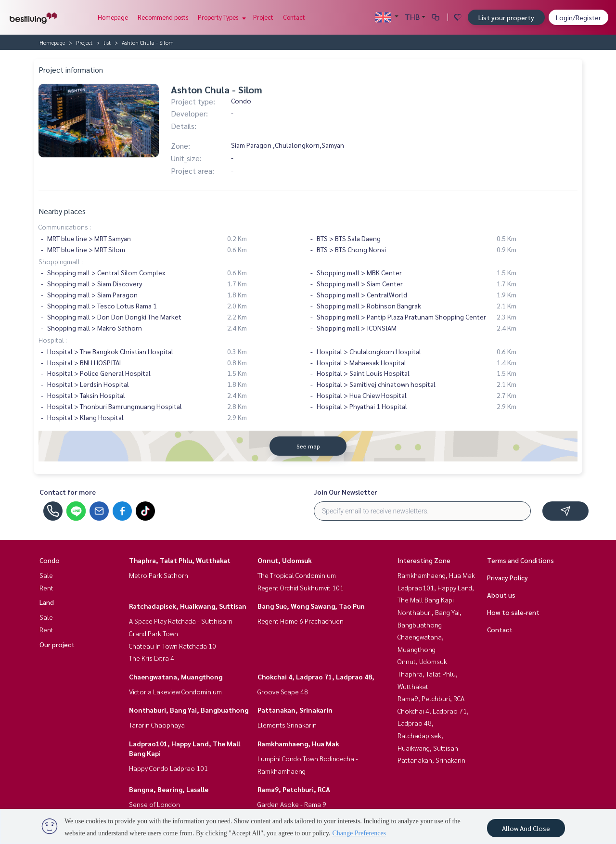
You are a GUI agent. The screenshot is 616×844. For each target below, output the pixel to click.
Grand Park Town (154, 633)
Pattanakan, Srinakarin (295, 710)
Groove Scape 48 (283, 691)
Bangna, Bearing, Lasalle (169, 789)
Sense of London (154, 804)
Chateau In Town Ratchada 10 (173, 646)
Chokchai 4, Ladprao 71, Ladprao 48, (316, 677)
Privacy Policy (507, 577)
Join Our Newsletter (346, 492)
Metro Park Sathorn (159, 575)
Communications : (65, 227)
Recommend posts (163, 17)
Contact (294, 17)
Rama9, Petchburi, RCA (294, 789)
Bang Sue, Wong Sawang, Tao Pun (311, 606)
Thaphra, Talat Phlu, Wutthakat (180, 560)
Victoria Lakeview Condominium (175, 691)
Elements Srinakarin (287, 725)
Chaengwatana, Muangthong (176, 677)
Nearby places (62, 211)
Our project (57, 644)
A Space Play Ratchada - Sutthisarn (181, 621)
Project (263, 17)
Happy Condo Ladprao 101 (168, 768)
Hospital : (53, 340)
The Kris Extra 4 (152, 658)
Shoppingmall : (61, 261)
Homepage (113, 17)
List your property (506, 17)
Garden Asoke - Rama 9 (292, 804)
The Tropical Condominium (297, 575)
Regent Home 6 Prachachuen (301, 621)
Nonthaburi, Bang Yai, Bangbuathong (189, 710)
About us (501, 595)
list (107, 42)
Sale (46, 575)
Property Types (221, 17)
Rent (46, 588)
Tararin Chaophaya (157, 725)
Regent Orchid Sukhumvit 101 (301, 588)
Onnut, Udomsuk (285, 560)
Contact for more (68, 492)
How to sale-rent (513, 612)
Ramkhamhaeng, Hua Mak (298, 743)
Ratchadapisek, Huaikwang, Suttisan (188, 606)
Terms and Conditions (520, 560)
